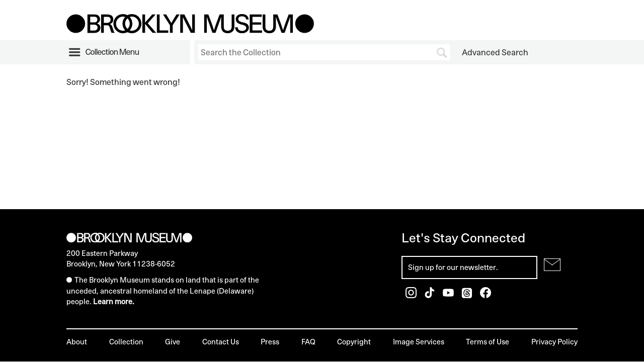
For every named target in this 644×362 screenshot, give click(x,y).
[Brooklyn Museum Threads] (468, 295)
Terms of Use (488, 342)
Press (270, 342)
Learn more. (114, 301)
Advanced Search (495, 52)
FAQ (308, 342)
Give (173, 342)
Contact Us (221, 342)
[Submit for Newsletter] (552, 265)
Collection (126, 342)
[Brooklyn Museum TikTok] (430, 295)
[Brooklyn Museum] (190, 30)
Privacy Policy (554, 342)
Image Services (419, 342)
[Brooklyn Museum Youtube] (449, 295)
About (77, 342)
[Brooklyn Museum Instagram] (412, 295)
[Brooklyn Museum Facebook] (486, 295)
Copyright (354, 342)
